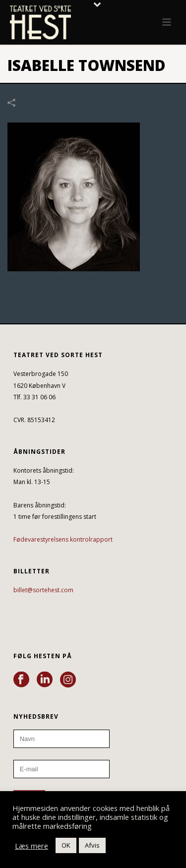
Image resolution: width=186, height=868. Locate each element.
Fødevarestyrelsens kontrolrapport (63, 539)
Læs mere (31, 846)
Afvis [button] (92, 845)
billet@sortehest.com (43, 590)
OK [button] (66, 845)
